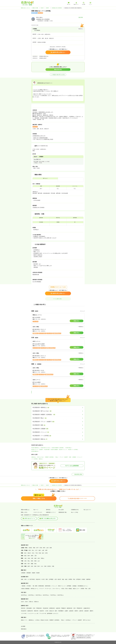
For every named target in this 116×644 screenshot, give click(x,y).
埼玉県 (42, 8)
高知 (35, 564)
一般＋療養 (35, 586)
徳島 (25, 564)
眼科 (56, 611)
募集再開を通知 (78, 474)
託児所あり (68, 620)
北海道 (30, 548)
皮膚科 (66, 611)
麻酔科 (91, 611)
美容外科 (23, 608)
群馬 (46, 553)
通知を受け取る (58, 70)
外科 (75, 608)
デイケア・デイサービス (45, 589)
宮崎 (45, 566)
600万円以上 (46, 595)
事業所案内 (24, 629)
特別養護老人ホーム (83, 586)
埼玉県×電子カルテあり (46, 448)
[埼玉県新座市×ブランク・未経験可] (58, 422)
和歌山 (43, 558)
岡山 (29, 561)
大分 (42, 566)
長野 (46, 550)
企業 (89, 589)
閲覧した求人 (24, 512)
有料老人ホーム (35, 589)
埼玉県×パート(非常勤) (73, 450)
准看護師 (29, 573)
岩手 (37, 548)
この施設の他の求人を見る (58, 75)
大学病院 (29, 586)
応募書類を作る (75, 510)
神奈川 (29, 553)
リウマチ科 (24, 613)
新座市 (47, 8)
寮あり (57, 457)
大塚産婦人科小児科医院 (57, 8)
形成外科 (42, 611)
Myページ (36, 510)
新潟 (30, 550)
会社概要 (23, 626)
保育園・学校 (72, 579)
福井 (40, 550)
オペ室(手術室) (31, 579)
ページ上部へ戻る (58, 299)
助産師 (38, 573)
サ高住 (63, 589)
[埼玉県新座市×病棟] (58, 425)
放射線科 (87, 611)
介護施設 (74, 586)
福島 (51, 548)
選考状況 (48, 510)
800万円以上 (61, 595)
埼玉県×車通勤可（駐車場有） (58, 448)
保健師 (34, 573)
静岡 (32, 556)
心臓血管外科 (87, 608)
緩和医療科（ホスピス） (53, 613)
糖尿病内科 (70, 608)
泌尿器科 (71, 611)
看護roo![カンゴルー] (25, 8)
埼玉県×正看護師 (54, 450)
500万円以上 (39, 595)
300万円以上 (24, 595)
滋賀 (35, 558)
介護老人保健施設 (25, 589)
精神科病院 (48, 586)
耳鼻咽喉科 (61, 611)
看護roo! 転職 (35, 8)
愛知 (25, 556)
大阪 (25, 558)
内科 (34, 608)
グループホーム (56, 589)
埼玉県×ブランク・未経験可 (37, 450)
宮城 (41, 548)
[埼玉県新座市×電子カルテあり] (58, 411)
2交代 (22, 602)
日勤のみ (31, 602)
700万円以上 (53, 595)
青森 (34, 548)
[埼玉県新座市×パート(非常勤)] (58, 436)
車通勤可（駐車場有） (50, 457)
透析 (47, 579)
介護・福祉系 (58, 579)
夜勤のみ (41, 459)
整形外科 (36, 611)
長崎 (35, 566)
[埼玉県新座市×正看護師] (58, 429)
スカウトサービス (38, 512)
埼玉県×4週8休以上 (35, 448)
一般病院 (23, 586)
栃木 (43, 553)
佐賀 (32, 566)
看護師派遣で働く (63, 512)
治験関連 (88, 579)
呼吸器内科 (39, 608)
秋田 (44, 548)
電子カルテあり (41, 457)
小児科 (47, 611)
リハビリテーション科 (33, 613)
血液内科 (58, 608)
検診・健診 (65, 579)
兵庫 (32, 558)
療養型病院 (41, 586)
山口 (39, 561)
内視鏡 (83, 579)
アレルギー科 (43, 613)
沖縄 (53, 566)
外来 (25, 579)
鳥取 (32, 561)
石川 (36, 550)
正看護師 (74, 457)
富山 (33, 550)
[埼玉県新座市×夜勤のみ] (58, 439)
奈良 (39, 558)
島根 (35, 561)
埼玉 (33, 553)
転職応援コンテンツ (51, 512)
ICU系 (43, 579)
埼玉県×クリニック (63, 450)
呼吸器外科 (79, 608)
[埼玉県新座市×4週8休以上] (58, 408)
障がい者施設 (69, 589)
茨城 (40, 553)
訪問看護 (51, 579)
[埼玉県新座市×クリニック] (58, 432)
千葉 (36, 553)
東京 (25, 553)
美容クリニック (62, 586)
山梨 (43, 550)
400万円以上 (31, 595)
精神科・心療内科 (79, 611)
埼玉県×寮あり (69, 448)
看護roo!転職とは (25, 510)
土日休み (37, 620)
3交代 (26, 602)
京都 (29, 558)
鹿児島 (49, 566)
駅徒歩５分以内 (44, 620)
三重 (35, 556)
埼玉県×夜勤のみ (35, 451)
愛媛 (32, 564)
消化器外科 (24, 611)
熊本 (39, 566)
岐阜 (29, 556)
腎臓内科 (64, 608)
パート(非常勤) (34, 459)
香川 (29, 564)
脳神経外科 (30, 611)
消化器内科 (46, 608)
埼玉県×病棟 (47, 450)
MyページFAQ (75, 512)
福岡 (29, 566)
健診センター (76, 589)
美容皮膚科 (29, 608)
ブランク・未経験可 (64, 457)
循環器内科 (52, 608)
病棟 (70, 457)
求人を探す (61, 510)
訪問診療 (78, 579)
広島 (25, 561)
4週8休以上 (34, 457)
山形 (47, 548)
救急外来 (38, 579)
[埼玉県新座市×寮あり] (58, 418)
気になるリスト (87, 510)
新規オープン (24, 620)
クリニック (80, 457)
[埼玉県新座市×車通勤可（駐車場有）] (58, 415)
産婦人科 (52, 611)
